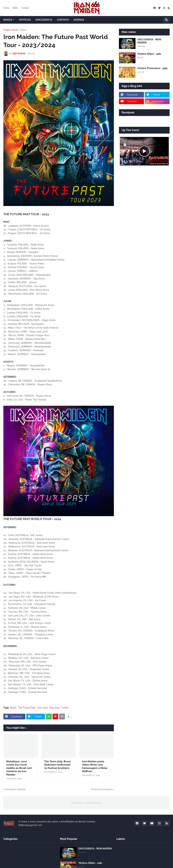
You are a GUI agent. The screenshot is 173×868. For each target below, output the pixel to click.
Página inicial (11, 30)
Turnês (65, 708)
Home (6, 8)
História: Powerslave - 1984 (152, 68)
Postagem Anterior (15, 789)
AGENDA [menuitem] (79, 20)
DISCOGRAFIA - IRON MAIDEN (149, 41)
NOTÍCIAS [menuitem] (25, 20)
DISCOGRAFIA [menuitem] (44, 20)
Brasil (23, 30)
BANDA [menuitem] (8, 20)
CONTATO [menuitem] (63, 20)
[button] (166, 20)
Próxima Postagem (102, 789)
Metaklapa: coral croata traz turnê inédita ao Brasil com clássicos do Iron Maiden (19, 768)
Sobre (15, 8)
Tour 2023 (42, 708)
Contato (25, 8)
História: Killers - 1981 (149, 54)
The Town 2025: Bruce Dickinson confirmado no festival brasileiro (58, 765)
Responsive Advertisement (86, 803)
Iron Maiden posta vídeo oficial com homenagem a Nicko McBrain (95, 766)
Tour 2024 (54, 708)
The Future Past (27, 708)
